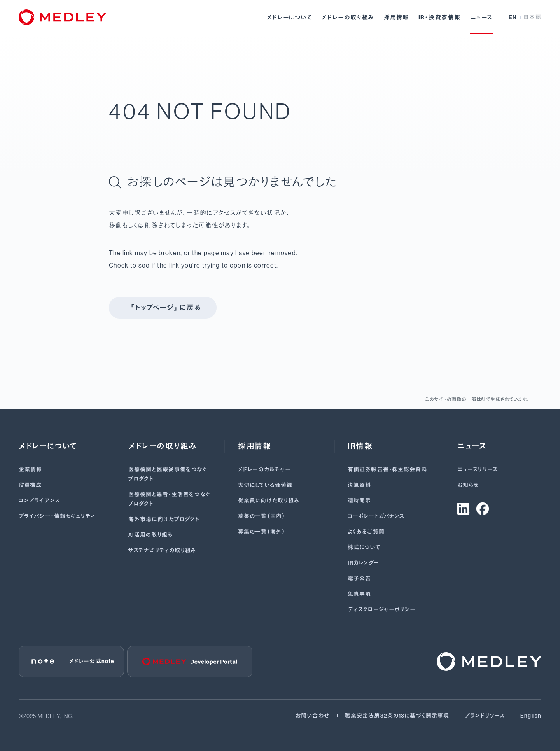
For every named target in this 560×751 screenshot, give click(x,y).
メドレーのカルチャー (264, 470)
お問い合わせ (312, 716)
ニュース (482, 18)
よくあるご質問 (366, 532)
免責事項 (359, 594)
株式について (364, 547)
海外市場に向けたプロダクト (164, 519)
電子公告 (359, 579)
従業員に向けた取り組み (269, 501)
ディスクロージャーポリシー (382, 610)
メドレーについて (290, 18)
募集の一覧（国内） (262, 516)
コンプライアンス (39, 501)
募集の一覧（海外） (262, 532)
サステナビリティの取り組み (163, 551)
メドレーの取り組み (348, 18)
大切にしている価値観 (265, 485)
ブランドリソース (485, 716)
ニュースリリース (478, 470)
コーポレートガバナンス (376, 516)
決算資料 (359, 485)
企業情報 (30, 470)
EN (513, 17)
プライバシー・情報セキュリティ (57, 516)
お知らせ (468, 485)
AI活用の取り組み (151, 535)
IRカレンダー (363, 563)
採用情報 (396, 18)
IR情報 (360, 446)
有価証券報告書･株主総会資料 (388, 470)
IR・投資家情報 (440, 18)
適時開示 (359, 501)
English (531, 716)
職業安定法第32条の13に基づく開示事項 (397, 716)
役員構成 (30, 485)
